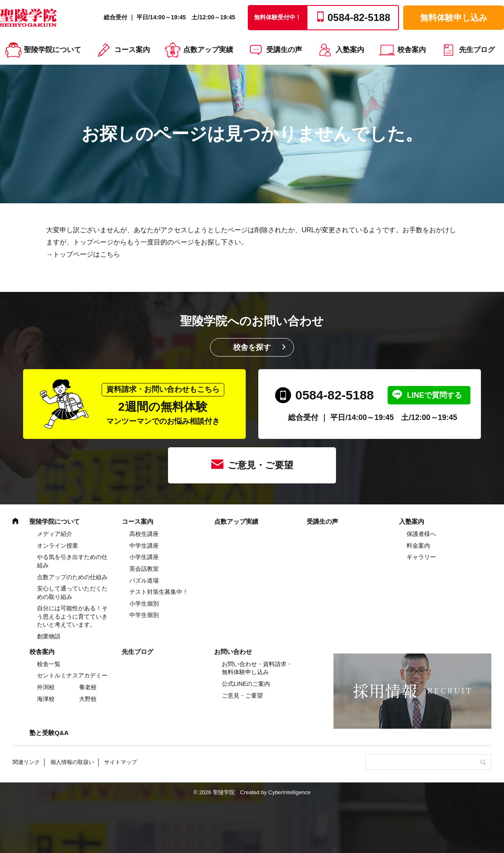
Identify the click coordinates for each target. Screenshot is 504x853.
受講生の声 (284, 50)
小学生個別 (144, 604)
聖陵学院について (52, 50)
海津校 (46, 699)
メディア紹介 (55, 534)
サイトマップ (121, 762)
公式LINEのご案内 (246, 684)
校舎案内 (412, 50)
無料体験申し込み (454, 18)
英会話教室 (144, 569)
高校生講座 (144, 534)
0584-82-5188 (335, 395)
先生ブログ (477, 50)
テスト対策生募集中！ (159, 592)
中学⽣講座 (144, 546)
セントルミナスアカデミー (72, 675)
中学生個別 (144, 615)
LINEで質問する (434, 395)
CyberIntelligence (289, 792)
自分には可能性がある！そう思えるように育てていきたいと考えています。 (72, 616)
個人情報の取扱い (72, 762)
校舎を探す (252, 347)
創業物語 (49, 636)
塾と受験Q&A (49, 733)
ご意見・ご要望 (260, 465)
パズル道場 (144, 580)
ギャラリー (421, 557)
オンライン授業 (58, 546)
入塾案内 (350, 50)
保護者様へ (421, 534)
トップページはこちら (87, 254)
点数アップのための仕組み (72, 577)
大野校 (88, 699)
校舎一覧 (49, 664)
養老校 (88, 687)
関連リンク (26, 762)
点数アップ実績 (208, 50)
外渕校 (46, 687)
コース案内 (132, 50)
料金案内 (418, 546)
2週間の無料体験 (163, 404)
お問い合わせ (233, 652)
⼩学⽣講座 (144, 557)
